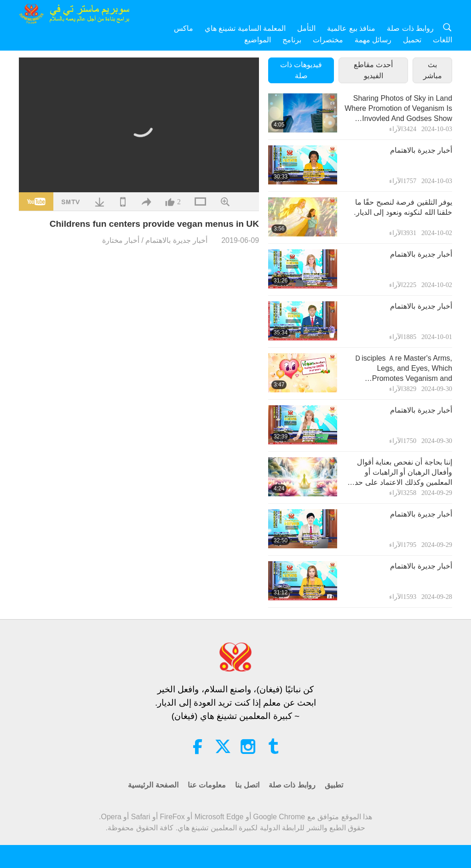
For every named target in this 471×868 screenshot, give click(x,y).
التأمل (306, 28)
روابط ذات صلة (410, 28)
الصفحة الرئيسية (153, 785)
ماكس (184, 28)
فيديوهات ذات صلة (301, 70)
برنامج (292, 40)
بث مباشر (433, 70)
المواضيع (258, 40)
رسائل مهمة (373, 40)
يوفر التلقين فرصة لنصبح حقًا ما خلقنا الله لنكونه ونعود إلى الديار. (403, 207)
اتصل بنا (247, 785)
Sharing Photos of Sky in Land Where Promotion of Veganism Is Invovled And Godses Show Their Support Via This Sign (398, 109)
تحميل (412, 40)
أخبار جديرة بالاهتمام (176, 240)
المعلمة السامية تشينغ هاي (245, 28)
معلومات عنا (207, 785)
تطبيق (334, 785)
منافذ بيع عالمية (351, 28)
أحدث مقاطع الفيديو (373, 70)
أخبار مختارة (121, 240)
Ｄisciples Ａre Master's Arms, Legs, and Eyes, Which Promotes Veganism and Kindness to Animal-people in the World (399, 369)
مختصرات (328, 40)
